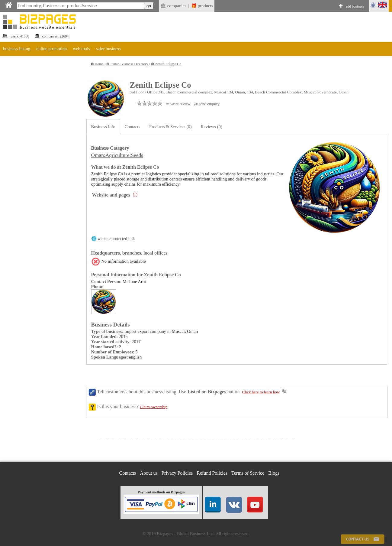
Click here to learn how (261, 392)
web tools (81, 49)
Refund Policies (212, 473)
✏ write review (178, 104)
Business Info (103, 127)
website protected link (116, 239)
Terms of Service (248, 473)
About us (149, 473)
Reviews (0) (212, 127)
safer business (108, 49)
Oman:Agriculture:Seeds (117, 155)
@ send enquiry (207, 104)
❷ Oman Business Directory (128, 64)
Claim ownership (154, 407)
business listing (17, 49)
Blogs (274, 473)
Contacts (132, 127)
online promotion (51, 49)
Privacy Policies (177, 473)
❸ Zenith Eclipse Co (166, 64)
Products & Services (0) (170, 127)
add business (355, 6)
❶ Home (98, 64)
